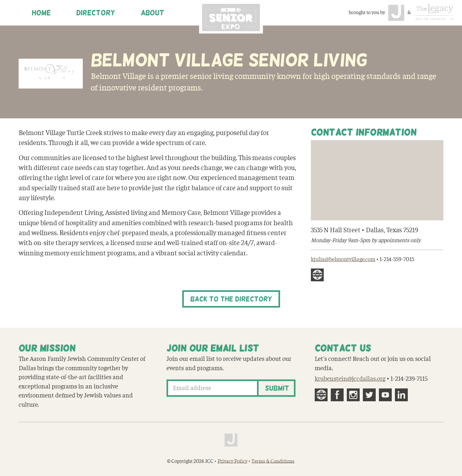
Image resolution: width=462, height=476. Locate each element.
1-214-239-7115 (409, 379)
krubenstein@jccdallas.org (350, 379)
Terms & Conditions (273, 461)
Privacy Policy (232, 461)
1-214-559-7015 (397, 259)
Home (41, 13)
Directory (96, 13)
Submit (277, 388)
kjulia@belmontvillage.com (343, 259)
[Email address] (213, 388)
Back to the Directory (231, 299)
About (153, 13)
